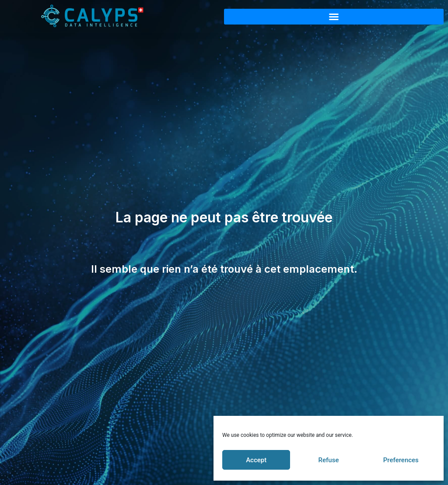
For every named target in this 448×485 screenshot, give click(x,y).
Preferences (401, 460)
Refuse (329, 460)
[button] (334, 17)
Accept (256, 460)
